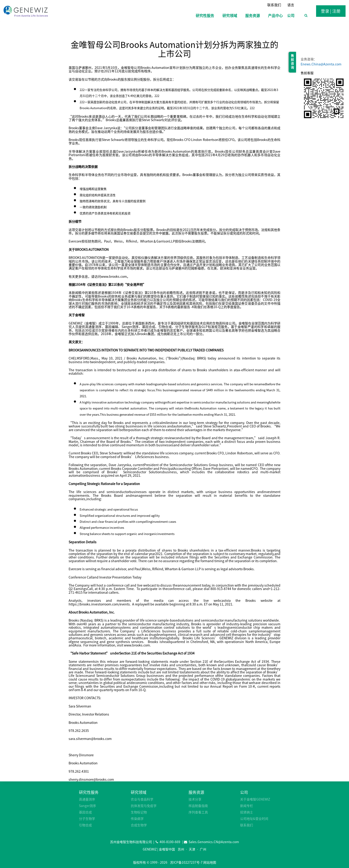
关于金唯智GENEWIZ (255, 799)
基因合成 (85, 812)
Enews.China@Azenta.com (321, 64)
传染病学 (137, 818)
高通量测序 (87, 799)
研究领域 (139, 792)
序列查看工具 (198, 812)
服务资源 (196, 792)
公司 (244, 792)
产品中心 (275, 15)
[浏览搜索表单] (306, 16)
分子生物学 (87, 818)
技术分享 (195, 799)
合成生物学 (139, 825)
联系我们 (274, 5)
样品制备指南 (198, 806)
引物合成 (85, 825)
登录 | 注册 (331, 11)
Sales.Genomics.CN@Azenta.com (214, 842)
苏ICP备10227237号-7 (186, 862)
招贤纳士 (247, 812)
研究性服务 (89, 792)
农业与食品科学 (142, 799)
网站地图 (210, 862)
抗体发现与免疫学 (144, 806)
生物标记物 (139, 812)
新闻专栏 (247, 806)
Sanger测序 (87, 806)
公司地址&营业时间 (254, 818)
